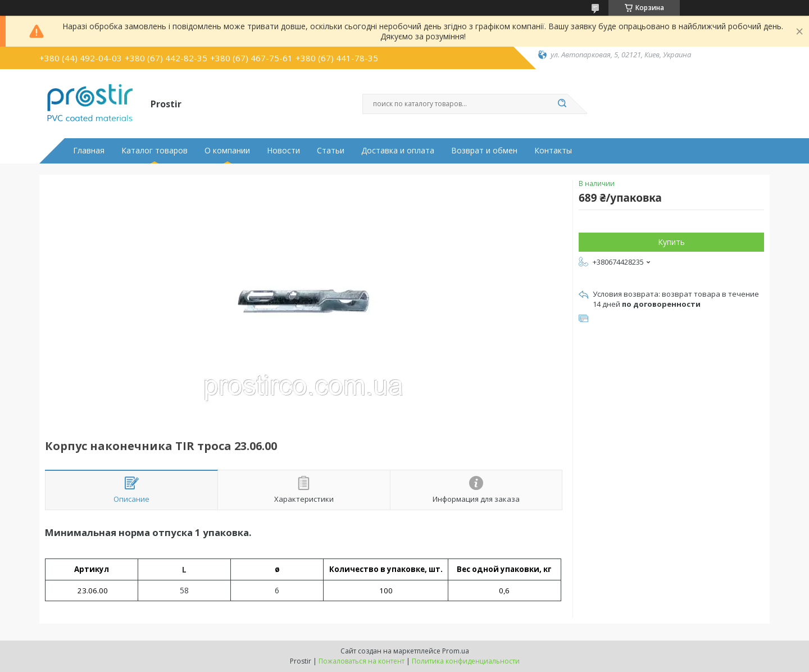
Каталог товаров (154, 151)
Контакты (553, 151)
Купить (671, 242)
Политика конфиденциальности (466, 661)
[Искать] (562, 104)
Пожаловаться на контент (362, 661)
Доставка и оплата (398, 151)
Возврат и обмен (484, 151)
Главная (89, 151)
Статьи (331, 151)
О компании (227, 151)
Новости (283, 151)
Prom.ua (456, 651)
